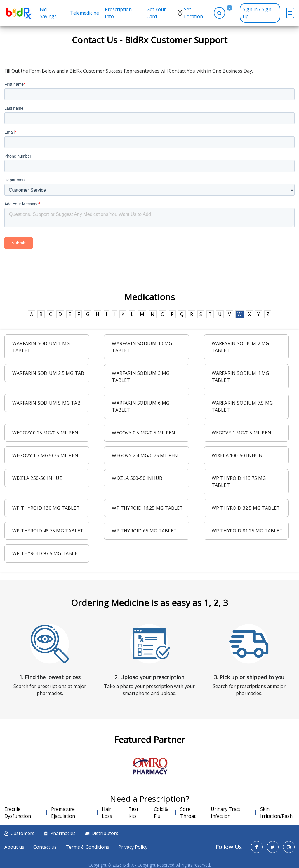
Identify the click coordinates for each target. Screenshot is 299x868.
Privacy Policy (133, 847)
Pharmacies (63, 833)
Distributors (105, 833)
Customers (22, 833)
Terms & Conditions (87, 847)
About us (14, 847)
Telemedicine (85, 13)
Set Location (193, 13)
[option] (150, 766)
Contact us (45, 847)
